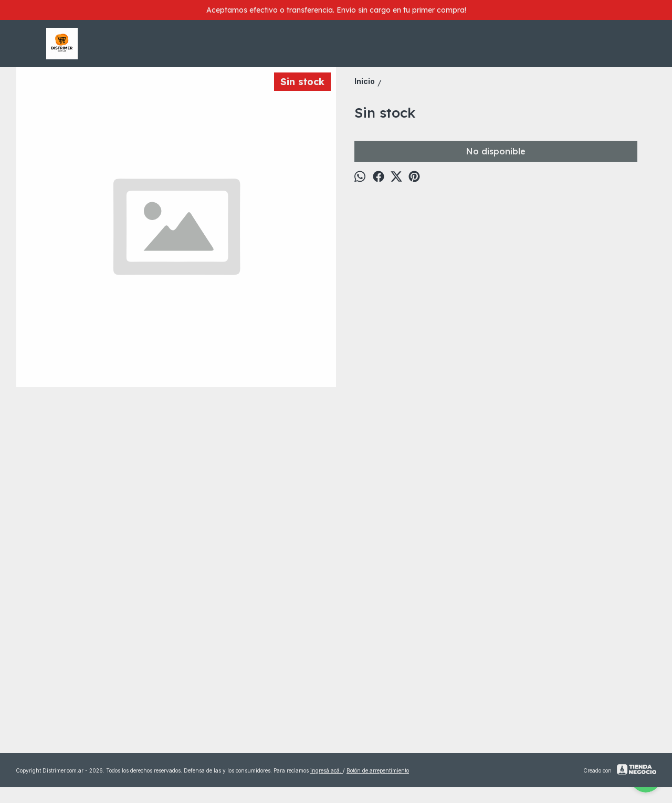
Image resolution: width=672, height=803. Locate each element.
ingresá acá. (327, 770)
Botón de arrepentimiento (378, 770)
